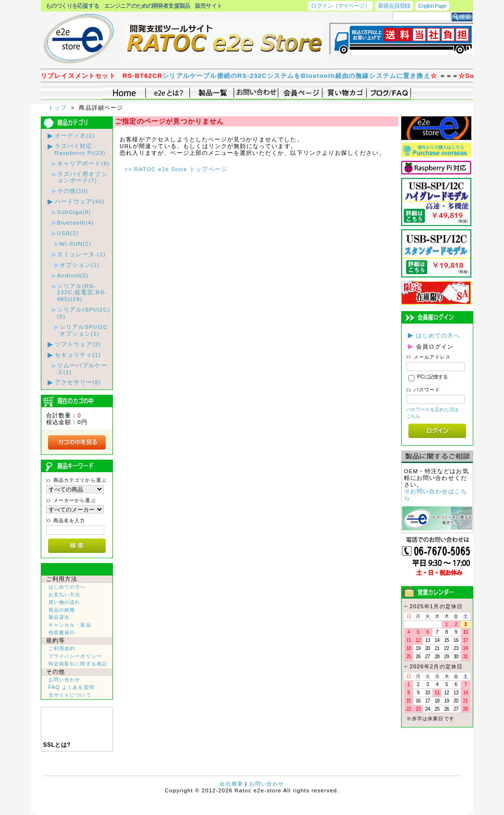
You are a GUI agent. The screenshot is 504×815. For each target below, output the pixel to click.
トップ (59, 107)
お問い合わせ (65, 680)
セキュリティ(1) (78, 355)
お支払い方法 (65, 595)
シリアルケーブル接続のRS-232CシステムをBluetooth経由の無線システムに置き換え (306, 76)
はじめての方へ (67, 587)
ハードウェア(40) (80, 201)
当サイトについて (70, 695)
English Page (432, 6)
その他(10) (73, 191)
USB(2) (68, 233)
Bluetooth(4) (76, 222)
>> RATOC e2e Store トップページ (176, 169)
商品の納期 (62, 610)
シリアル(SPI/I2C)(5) (84, 313)
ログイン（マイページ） (340, 6)
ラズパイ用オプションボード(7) (82, 177)
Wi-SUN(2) (75, 244)
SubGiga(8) (74, 212)
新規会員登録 (394, 6)
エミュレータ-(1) (82, 254)
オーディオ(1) (75, 135)
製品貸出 (59, 617)
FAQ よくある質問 (71, 687)
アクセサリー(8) (78, 382)
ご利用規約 (62, 648)
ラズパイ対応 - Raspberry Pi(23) (80, 149)
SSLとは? (57, 745)
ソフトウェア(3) (78, 344)
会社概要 (231, 784)
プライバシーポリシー (75, 656)
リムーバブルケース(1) (82, 369)
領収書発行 (62, 633)
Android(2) (73, 275)
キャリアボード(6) (84, 163)
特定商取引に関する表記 (78, 664)
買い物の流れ (65, 602)
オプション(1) (80, 265)
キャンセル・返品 (70, 625)
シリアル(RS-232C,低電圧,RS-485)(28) (82, 293)
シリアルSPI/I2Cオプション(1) (84, 330)
